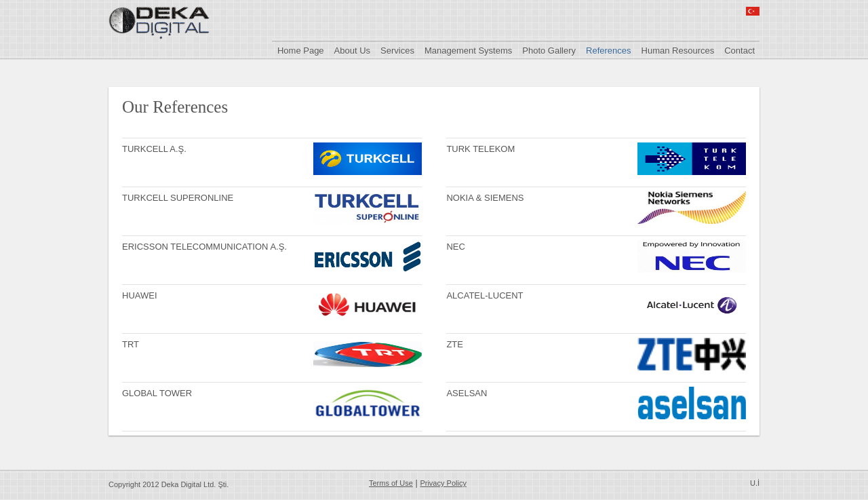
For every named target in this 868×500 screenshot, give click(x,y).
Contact (739, 51)
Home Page (301, 51)
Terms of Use (391, 483)
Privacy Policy (443, 483)
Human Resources (678, 51)
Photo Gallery (549, 51)
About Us (352, 51)
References (608, 51)
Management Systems (468, 51)
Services (397, 51)
